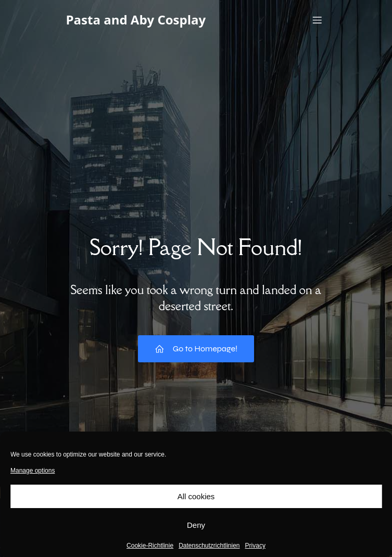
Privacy (255, 546)
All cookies (196, 496)
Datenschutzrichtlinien (209, 546)
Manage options (33, 471)
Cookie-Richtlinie (150, 546)
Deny (196, 525)
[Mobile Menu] (318, 20)
